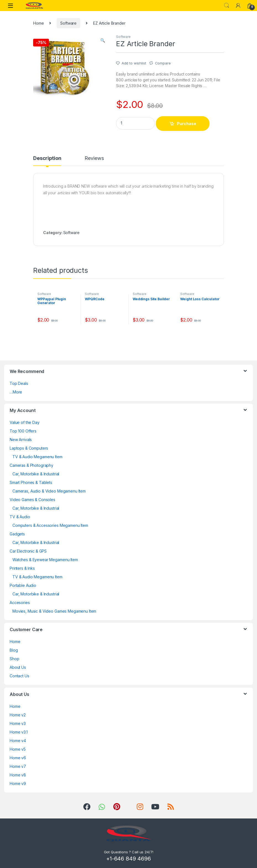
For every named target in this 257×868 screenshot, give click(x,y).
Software (68, 23)
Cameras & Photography (32, 465)
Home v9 (18, 783)
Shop (14, 659)
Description (47, 158)
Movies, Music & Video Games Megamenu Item (54, 611)
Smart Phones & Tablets (31, 482)
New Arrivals (21, 440)
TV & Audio (20, 517)
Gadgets (17, 534)
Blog (14, 650)
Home (38, 23)
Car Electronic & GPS (28, 551)
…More (16, 392)
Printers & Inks (22, 568)
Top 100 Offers (23, 431)
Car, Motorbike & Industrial (36, 474)
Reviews (94, 158)
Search (227, 6)
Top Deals (19, 383)
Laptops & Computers (29, 448)
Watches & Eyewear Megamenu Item (45, 560)
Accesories (20, 603)
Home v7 (18, 766)
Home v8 (18, 775)
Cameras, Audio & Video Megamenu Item (49, 491)
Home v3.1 (19, 732)
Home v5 (18, 749)
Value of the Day (25, 422)
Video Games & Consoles (32, 500)
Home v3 (18, 723)
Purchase (187, 124)
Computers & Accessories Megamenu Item (50, 525)
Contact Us (19, 676)
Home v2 (18, 715)
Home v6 (18, 758)
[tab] (47, 161)
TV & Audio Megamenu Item (37, 457)
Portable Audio (23, 585)
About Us (18, 667)
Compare (163, 63)
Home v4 (18, 741)
